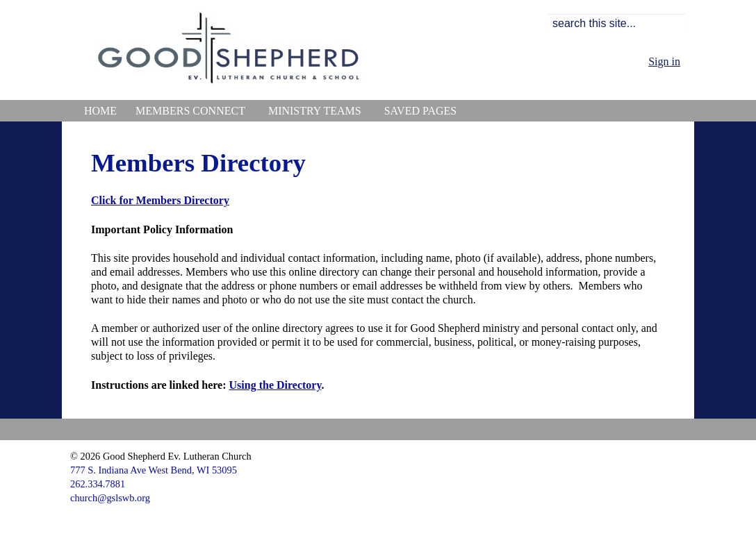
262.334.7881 (98, 484)
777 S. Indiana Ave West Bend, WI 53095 (154, 470)
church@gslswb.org (110, 498)
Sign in (664, 61)
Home (100, 111)
